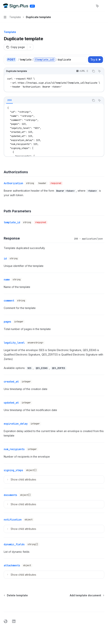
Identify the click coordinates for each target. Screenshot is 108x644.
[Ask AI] (99, 71)
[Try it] (96, 60)
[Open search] (90, 6)
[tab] (10, 100)
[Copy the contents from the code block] (93, 71)
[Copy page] (15, 47)
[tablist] (47, 100)
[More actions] (103, 6)
